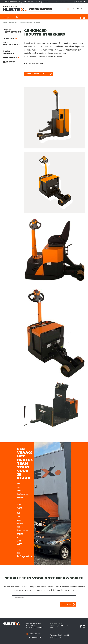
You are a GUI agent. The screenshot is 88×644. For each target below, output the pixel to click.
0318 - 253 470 (28, 2)
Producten (13, 23)
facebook (81, 18)
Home (5, 23)
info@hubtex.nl (43, 2)
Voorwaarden (55, 637)
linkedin (84, 18)
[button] (55, 118)
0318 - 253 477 (80, 2)
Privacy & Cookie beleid (59, 635)
